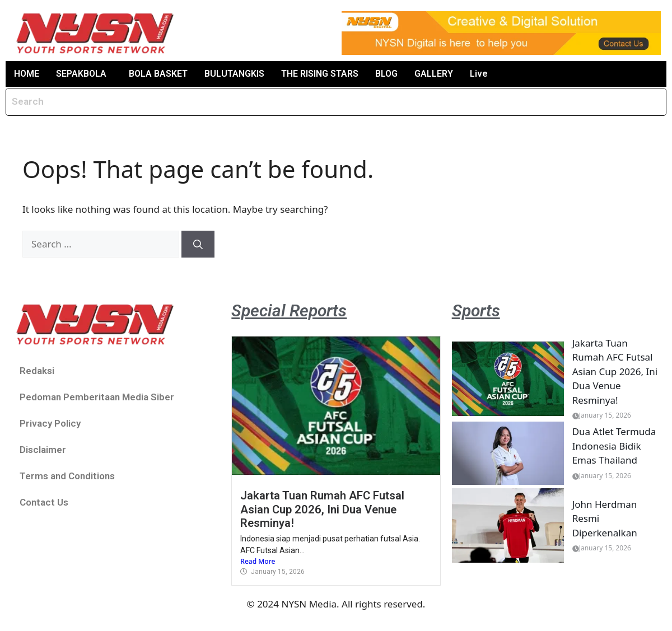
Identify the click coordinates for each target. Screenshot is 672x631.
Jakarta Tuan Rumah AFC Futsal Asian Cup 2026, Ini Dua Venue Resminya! (322, 509)
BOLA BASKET (158, 74)
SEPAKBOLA (81, 74)
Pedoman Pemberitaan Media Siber (97, 397)
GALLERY (434, 74)
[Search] (198, 244)
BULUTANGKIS (234, 74)
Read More (258, 561)
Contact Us (44, 502)
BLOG (386, 74)
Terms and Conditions (67, 476)
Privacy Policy (50, 423)
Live (479, 74)
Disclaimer (43, 450)
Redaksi (37, 371)
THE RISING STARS (320, 74)
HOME (27, 74)
